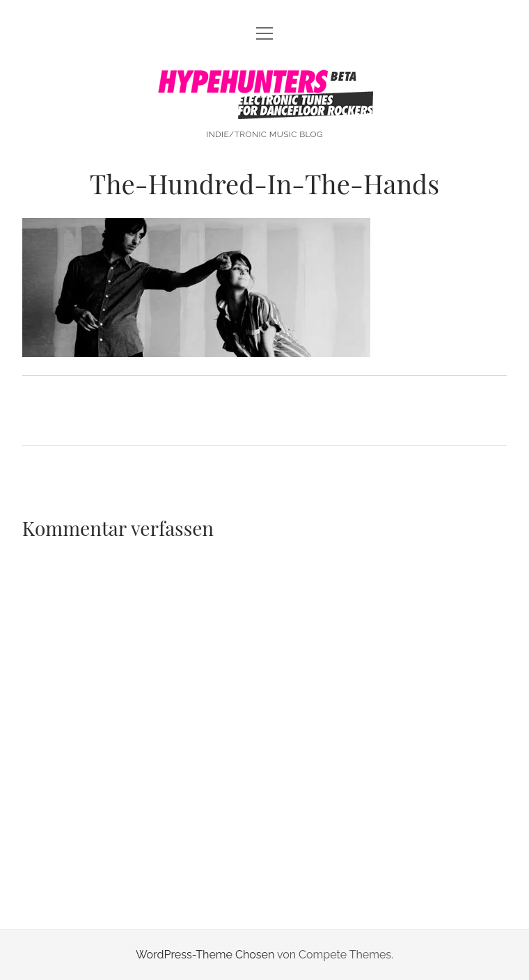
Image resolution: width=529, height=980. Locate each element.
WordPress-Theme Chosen (205, 955)
